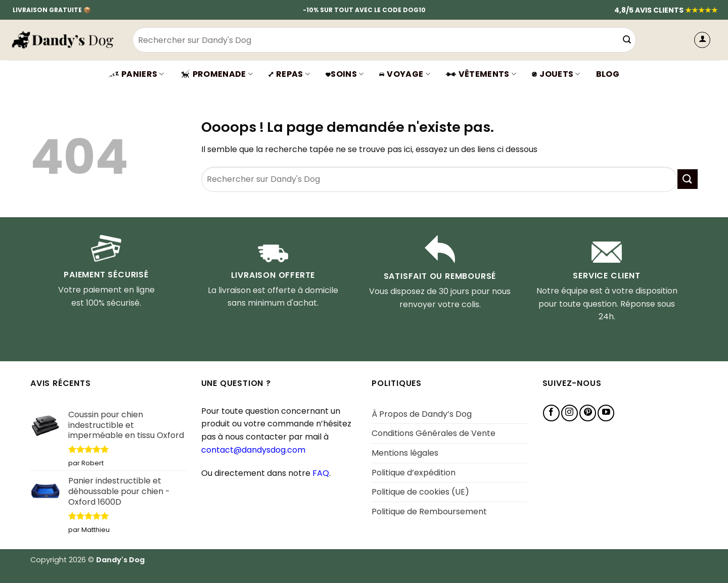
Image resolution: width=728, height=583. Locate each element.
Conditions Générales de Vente (434, 433)
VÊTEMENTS (481, 74)
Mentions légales (405, 453)
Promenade (216, 74)
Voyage (404, 74)
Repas (289, 74)
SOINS (345, 74)
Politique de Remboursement (429, 512)
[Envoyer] (627, 40)
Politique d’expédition (414, 473)
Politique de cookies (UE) (420, 492)
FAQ (321, 473)
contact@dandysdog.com (253, 450)
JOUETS (556, 74)
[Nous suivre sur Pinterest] (588, 413)
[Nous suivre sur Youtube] (606, 413)
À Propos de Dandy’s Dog (422, 414)
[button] (702, 40)
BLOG (608, 74)
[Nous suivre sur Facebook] (551, 413)
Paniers (136, 74)
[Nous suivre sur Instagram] (570, 413)
